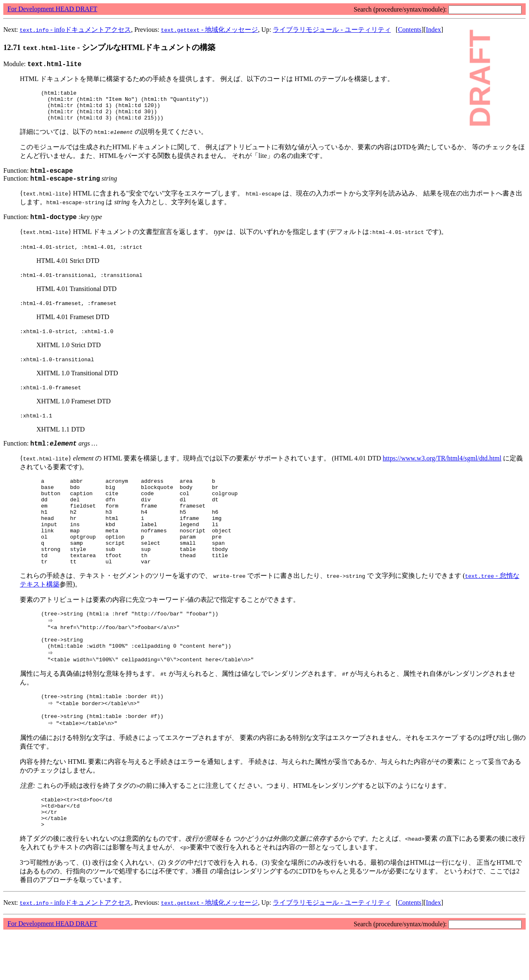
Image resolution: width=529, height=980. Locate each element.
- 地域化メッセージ (209, 30)
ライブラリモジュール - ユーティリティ (332, 30)
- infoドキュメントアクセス (75, 30)
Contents (410, 30)
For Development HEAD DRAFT (52, 9)
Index (433, 30)
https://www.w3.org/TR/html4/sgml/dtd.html (442, 471)
